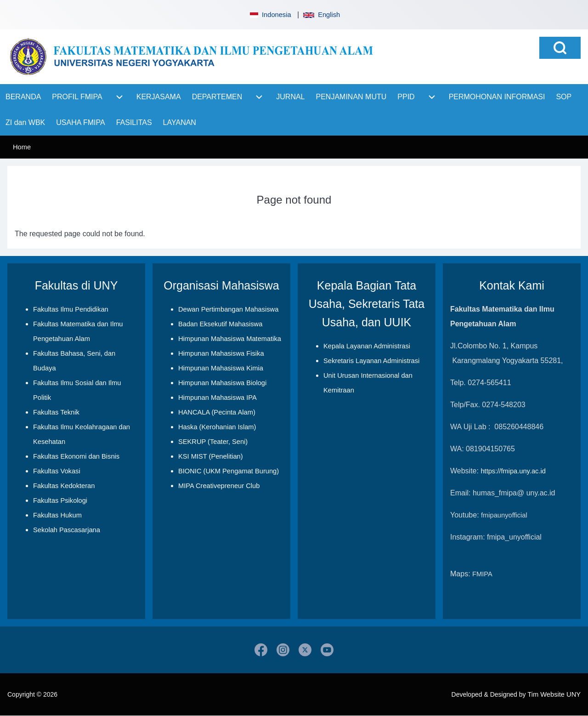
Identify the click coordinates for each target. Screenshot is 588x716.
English (322, 15)
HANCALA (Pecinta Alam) (217, 412)
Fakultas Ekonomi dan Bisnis (76, 456)
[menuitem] (23, 97)
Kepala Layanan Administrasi (367, 346)
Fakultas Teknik (56, 412)
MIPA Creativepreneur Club (219, 486)
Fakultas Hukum (57, 515)
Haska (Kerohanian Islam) (217, 427)
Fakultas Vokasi (57, 471)
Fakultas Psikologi (60, 500)
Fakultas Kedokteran (64, 486)
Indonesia (270, 15)
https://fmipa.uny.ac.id (513, 471)
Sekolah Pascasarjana (67, 530)
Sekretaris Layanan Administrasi (371, 361)
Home (22, 147)
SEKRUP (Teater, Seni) (213, 442)
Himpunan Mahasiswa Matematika (230, 339)
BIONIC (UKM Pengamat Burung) (229, 471)
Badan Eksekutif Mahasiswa (220, 324)
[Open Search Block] (560, 48)
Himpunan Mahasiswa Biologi (222, 383)
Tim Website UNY (554, 694)
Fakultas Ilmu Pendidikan (71, 309)
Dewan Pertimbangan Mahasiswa (228, 309)
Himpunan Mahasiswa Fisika (221, 353)
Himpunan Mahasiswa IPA (218, 398)
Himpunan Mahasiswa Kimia (221, 368)
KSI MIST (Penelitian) (211, 456)
